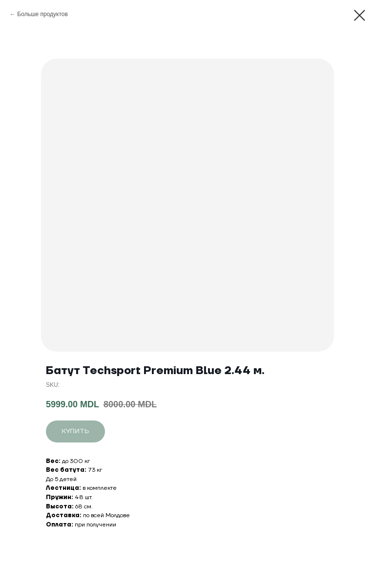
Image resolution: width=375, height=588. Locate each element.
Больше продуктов (42, 14)
